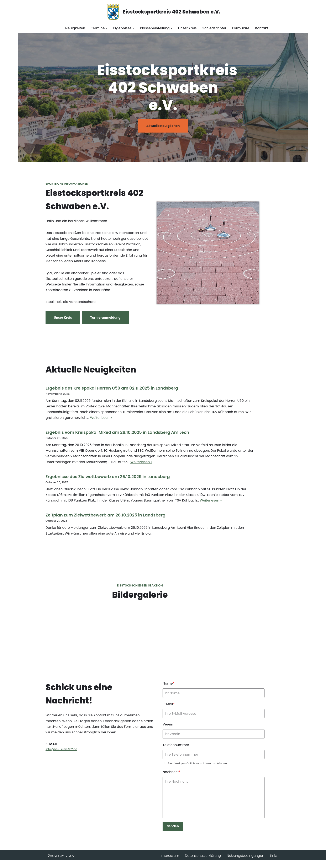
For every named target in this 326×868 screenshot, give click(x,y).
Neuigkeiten (75, 28)
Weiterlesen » (252, 416)
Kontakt (262, 28)
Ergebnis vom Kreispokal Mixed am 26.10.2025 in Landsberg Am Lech (117, 430)
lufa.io (70, 863)
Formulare (241, 28)
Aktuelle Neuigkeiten (163, 126)
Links (274, 863)
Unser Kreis (187, 28)
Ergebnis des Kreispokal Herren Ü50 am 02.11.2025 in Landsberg (112, 392)
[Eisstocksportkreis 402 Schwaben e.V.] (163, 12)
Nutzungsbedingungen (245, 863)
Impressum (170, 863)
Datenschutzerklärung (203, 863)
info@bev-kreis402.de (61, 756)
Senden (177, 833)
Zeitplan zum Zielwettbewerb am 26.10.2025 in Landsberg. (106, 508)
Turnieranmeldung (105, 318)
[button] (106, 28)
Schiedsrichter (214, 28)
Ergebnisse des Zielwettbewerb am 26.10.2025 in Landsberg (108, 469)
